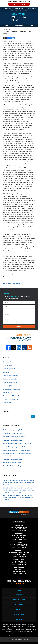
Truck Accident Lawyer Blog (12, 467)
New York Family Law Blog (19, 17)
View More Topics (9, 403)
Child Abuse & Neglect (12, 376)
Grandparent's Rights (11, 389)
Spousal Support (10, 383)
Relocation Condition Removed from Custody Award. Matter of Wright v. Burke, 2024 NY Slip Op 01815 (18, 499)
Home (6, 25)
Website (19, 596)
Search (33, 417)
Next (18, 283)
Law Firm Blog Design (18, 642)
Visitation (8, 372)
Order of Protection (11, 400)
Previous (6, 283)
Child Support (9, 369)
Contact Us (19, 25)
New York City (21, 274)
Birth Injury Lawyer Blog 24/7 (13, 430)
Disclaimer (19, 606)
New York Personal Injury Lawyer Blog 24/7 (17, 451)
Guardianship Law (10, 379)
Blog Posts (19, 621)
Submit (19, 326)
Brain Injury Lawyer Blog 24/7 (13, 434)
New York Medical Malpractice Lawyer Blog (17, 444)
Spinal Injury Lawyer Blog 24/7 (13, 463)
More (32, 25)
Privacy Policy (19, 601)
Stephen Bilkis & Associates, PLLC (24, 637)
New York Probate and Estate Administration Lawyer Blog (18, 455)
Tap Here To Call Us (19, 4)
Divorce (15, 274)
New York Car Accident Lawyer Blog (15, 437)
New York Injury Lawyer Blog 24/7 (14, 448)
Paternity (7, 386)
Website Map (19, 616)
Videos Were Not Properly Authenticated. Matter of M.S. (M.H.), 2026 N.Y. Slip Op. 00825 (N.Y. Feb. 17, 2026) (19, 483)
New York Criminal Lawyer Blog (13, 460)
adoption (7, 393)
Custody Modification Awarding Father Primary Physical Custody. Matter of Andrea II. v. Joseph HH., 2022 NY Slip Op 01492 (19, 491)
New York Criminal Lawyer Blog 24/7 (15, 441)
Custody (10, 274)
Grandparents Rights (11, 396)
